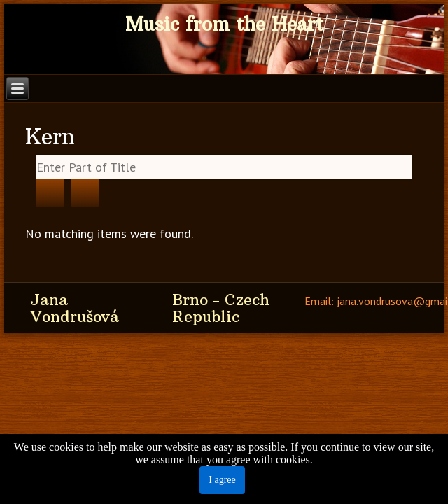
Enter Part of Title (37, 155)
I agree (222, 480)
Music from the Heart (224, 24)
